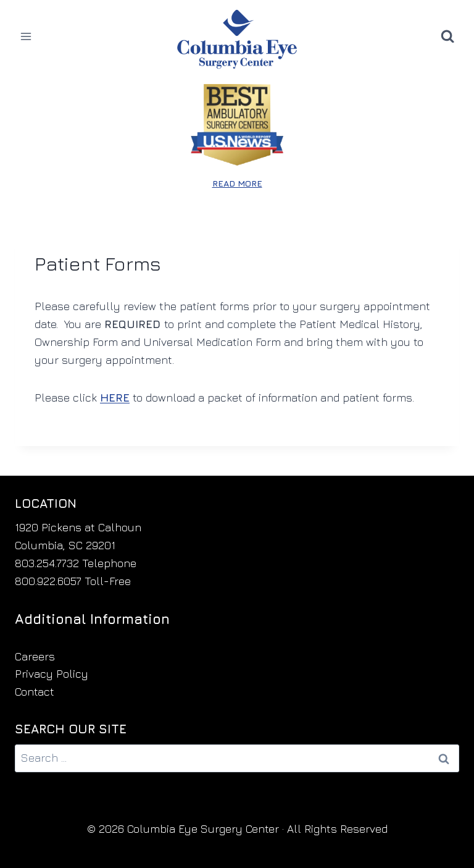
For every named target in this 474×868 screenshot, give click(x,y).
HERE (115, 398)
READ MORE (237, 183)
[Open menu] (26, 36)
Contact (35, 692)
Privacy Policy (52, 674)
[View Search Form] (447, 36)
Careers (35, 656)
